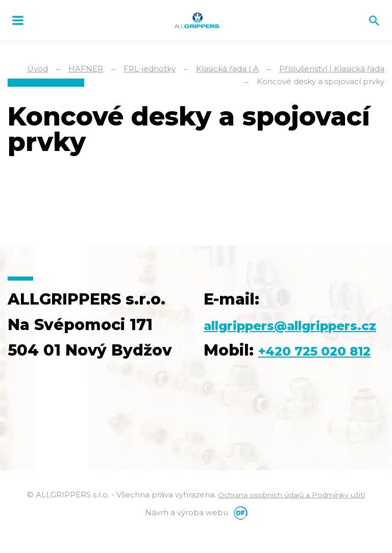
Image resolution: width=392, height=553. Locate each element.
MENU (18, 20)
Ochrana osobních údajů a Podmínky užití (291, 520)
